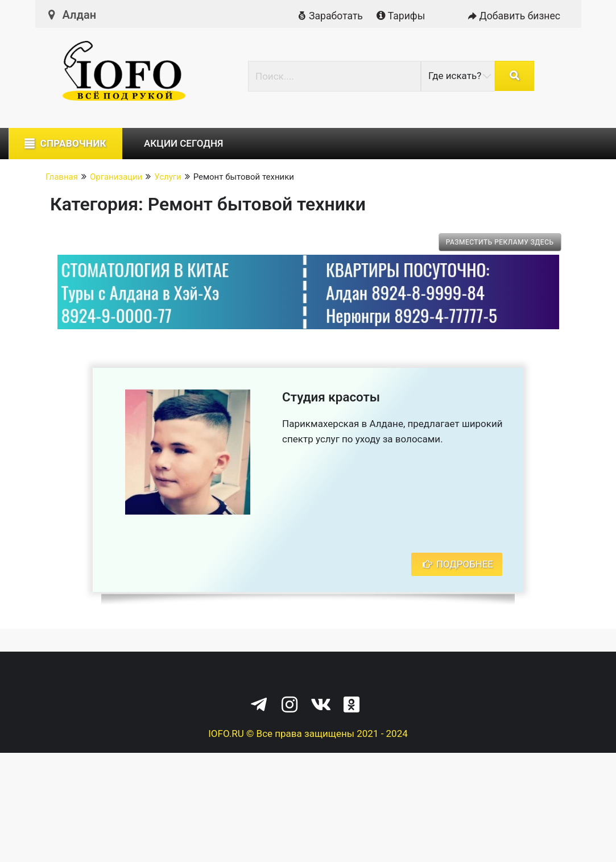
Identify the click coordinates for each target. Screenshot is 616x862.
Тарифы (399, 16)
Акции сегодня (183, 143)
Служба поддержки (391, 675)
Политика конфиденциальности (265, 675)
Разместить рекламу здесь (500, 242)
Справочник (73, 143)
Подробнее (456, 564)
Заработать (328, 16)
